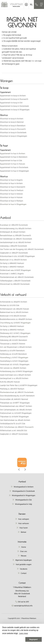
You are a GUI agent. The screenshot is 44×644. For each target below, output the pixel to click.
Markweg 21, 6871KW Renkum (12, 389)
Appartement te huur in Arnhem (13, 153)
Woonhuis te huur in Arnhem (11, 183)
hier (33, 61)
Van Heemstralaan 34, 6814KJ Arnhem (15, 420)
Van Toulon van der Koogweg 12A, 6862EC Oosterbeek (22, 249)
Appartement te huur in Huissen (12, 164)
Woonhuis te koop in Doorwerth (13, 129)
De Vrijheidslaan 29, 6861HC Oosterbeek (16, 239)
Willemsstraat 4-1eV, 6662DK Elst (13, 430)
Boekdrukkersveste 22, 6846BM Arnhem (16, 319)
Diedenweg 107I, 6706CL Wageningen (15, 333)
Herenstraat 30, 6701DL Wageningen (15, 364)
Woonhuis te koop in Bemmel (12, 122)
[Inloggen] (26, 4)
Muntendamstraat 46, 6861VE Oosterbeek (17, 392)
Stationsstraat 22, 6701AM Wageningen (16, 413)
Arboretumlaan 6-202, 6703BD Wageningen (17, 256)
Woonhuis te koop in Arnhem (12, 118)
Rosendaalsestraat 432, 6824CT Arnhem (16, 406)
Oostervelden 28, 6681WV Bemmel (14, 399)
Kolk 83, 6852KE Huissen (10, 382)
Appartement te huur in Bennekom (14, 157)
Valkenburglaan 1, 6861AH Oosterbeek (15, 281)
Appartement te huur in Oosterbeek (14, 167)
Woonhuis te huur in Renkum (11, 201)
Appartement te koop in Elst (11, 103)
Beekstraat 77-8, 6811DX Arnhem (13, 316)
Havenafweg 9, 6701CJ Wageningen (14, 361)
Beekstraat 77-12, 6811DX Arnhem (13, 260)
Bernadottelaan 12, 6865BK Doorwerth (15, 235)
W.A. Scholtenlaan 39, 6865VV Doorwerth (17, 427)
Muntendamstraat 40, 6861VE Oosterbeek (17, 277)
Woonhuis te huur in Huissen (11, 197)
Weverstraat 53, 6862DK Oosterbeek (15, 284)
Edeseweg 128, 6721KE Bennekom (13, 340)
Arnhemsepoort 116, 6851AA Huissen (14, 309)
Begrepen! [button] (33, 639)
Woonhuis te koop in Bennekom (13, 125)
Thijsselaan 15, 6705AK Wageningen (14, 416)
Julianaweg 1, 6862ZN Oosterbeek (13, 246)
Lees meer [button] (24, 633)
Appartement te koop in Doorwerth (14, 99)
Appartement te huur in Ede (11, 160)
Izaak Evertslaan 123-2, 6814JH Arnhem (15, 375)
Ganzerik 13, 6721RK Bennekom (12, 350)
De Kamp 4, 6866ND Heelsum (12, 330)
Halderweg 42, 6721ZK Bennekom (13, 354)
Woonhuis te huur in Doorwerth (13, 187)
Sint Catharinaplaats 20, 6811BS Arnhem (16, 410)
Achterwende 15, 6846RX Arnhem (13, 302)
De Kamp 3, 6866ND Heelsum (12, 263)
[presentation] (19, 470)
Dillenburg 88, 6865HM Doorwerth (14, 336)
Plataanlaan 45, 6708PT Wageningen (15, 403)
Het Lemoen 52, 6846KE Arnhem (13, 368)
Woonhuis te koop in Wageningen (13, 136)
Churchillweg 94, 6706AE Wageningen (15, 323)
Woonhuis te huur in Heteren (11, 194)
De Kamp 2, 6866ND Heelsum (12, 326)
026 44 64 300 (23, 602)
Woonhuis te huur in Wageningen (13, 204)
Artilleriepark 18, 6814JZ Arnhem (13, 232)
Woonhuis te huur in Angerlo (11, 180)
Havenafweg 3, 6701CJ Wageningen (14, 357)
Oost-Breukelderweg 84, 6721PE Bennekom (17, 396)
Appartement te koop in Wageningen (15, 109)
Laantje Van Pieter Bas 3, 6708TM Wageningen (19, 385)
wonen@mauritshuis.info (23, 606)
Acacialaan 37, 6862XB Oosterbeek (14, 225)
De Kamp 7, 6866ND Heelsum (12, 267)
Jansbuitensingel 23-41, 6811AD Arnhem (15, 242)
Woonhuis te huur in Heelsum (12, 190)
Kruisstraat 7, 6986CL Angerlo (12, 273)
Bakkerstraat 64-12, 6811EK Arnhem (14, 312)
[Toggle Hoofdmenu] (42, 4)
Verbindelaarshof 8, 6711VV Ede (13, 423)
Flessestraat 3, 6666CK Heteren (13, 344)
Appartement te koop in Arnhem (13, 95)
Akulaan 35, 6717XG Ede (10, 305)
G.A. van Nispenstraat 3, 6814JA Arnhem (16, 347)
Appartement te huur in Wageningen (14, 171)
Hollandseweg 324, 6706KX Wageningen (16, 371)
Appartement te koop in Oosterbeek (14, 106)
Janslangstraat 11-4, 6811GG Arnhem (14, 378)
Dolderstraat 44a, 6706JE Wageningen (15, 270)
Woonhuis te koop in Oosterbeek (13, 132)
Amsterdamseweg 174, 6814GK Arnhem (16, 228)
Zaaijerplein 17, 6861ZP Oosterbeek (14, 253)
